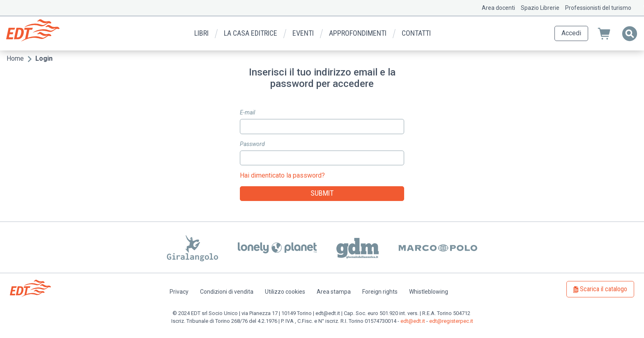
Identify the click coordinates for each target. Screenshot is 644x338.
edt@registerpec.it (451, 321)
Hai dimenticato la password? (282, 175)
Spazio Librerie (540, 8)
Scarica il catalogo (604, 289)
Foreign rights (380, 292)
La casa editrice (251, 33)
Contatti (416, 33)
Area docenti (498, 8)
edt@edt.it (413, 321)
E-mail (247, 112)
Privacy (179, 292)
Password (252, 144)
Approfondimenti (358, 33)
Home (15, 58)
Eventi (303, 33)
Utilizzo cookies (285, 292)
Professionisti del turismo (598, 8)
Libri (201, 33)
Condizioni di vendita (227, 292)
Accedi (571, 33)
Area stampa (334, 292)
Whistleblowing (429, 292)
